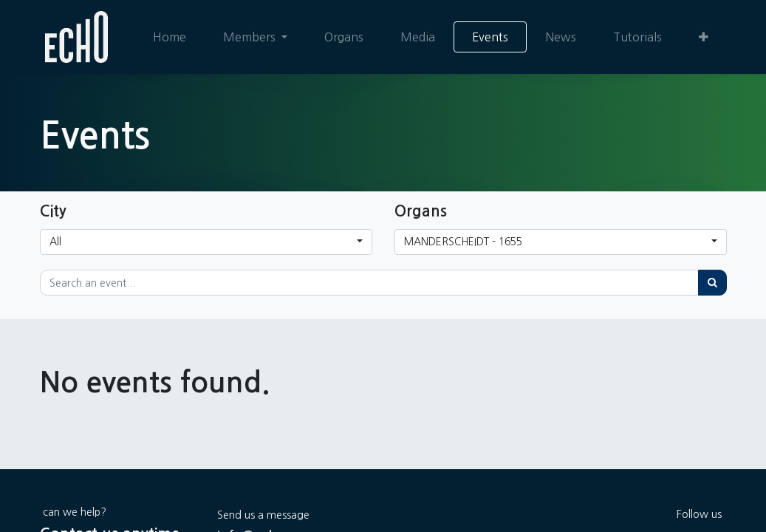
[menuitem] (169, 37)
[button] (704, 37)
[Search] (712, 283)
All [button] (55, 242)
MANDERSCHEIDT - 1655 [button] (463, 242)
